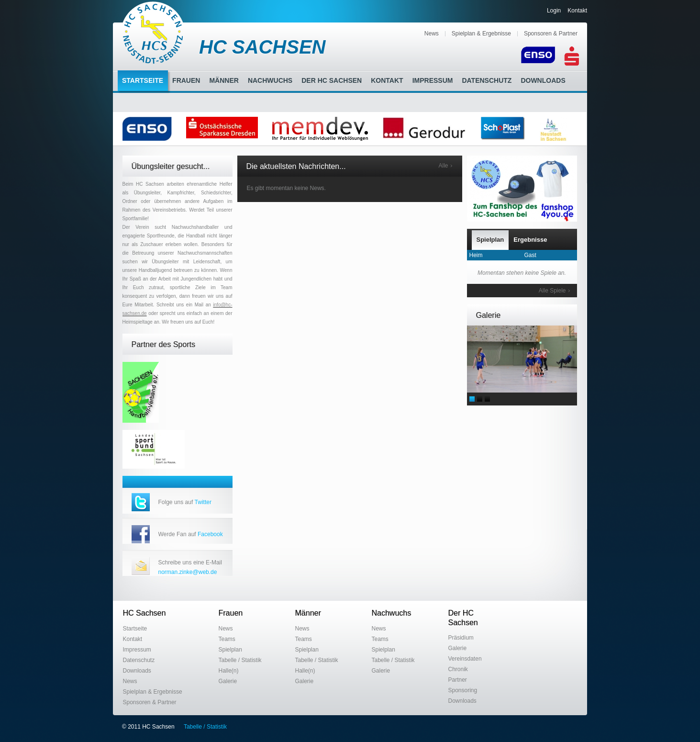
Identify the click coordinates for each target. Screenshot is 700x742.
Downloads (543, 80)
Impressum (433, 80)
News (432, 34)
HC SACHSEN (262, 47)
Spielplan (490, 240)
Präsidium (461, 638)
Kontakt (577, 11)
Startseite (143, 80)
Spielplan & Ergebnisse (481, 34)
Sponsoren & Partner (551, 34)
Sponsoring (463, 690)
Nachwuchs (270, 80)
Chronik (458, 669)
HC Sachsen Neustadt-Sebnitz (154, 33)
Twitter (203, 502)
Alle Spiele (552, 291)
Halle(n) (229, 671)
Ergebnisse (530, 240)
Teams (227, 639)
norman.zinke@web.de (188, 572)
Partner (458, 680)
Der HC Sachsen (332, 80)
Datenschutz (487, 80)
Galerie (228, 681)
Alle (443, 166)
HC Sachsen (144, 613)
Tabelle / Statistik (240, 660)
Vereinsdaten (465, 659)
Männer (224, 80)
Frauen (186, 80)
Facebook (210, 534)
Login (554, 11)
